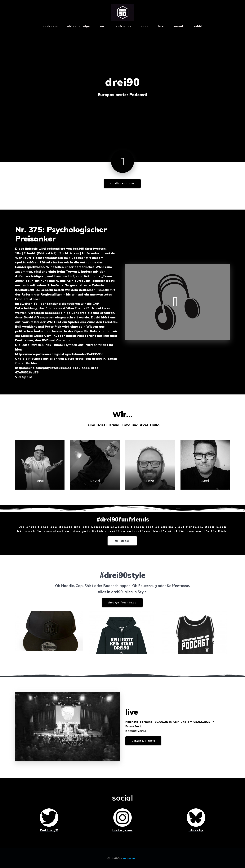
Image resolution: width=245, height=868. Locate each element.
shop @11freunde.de (122, 604)
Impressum (130, 858)
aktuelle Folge (79, 26)
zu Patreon (122, 541)
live (161, 26)
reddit (198, 26)
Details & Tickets (145, 741)
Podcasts (50, 26)
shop (145, 26)
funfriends (123, 26)
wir (102, 26)
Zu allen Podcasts (122, 184)
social (178, 26)
